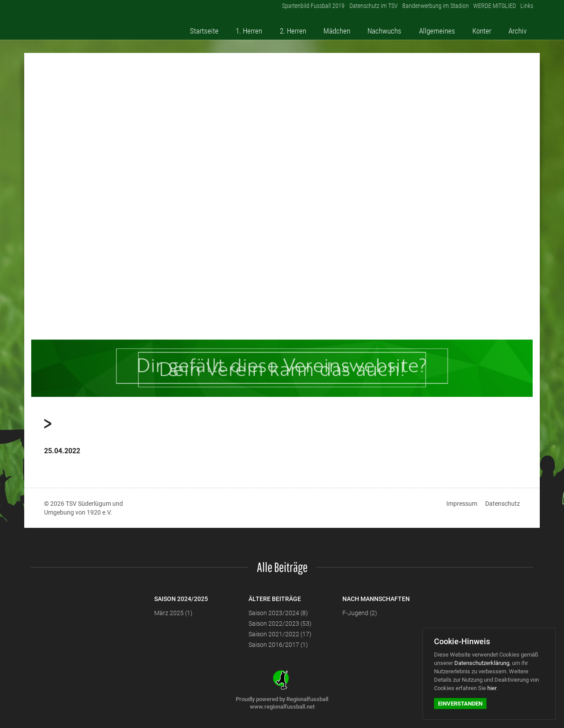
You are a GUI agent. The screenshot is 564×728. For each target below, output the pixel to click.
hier (492, 688)
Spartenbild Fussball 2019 (295, 8)
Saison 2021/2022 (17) (280, 634)
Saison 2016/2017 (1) (278, 645)
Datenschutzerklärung (482, 663)
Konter (489, 28)
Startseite (221, 28)
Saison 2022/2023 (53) (280, 623)
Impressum (462, 504)
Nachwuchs (395, 28)
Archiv (521, 28)
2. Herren (306, 28)
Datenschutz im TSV (360, 8)
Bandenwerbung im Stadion (426, 8)
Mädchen (348, 28)
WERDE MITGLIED (489, 8)
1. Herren (263, 28)
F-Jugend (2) (360, 613)
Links (525, 8)
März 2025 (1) (173, 613)
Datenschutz (503, 504)
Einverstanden (460, 704)
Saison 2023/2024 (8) (278, 613)
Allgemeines (446, 28)
